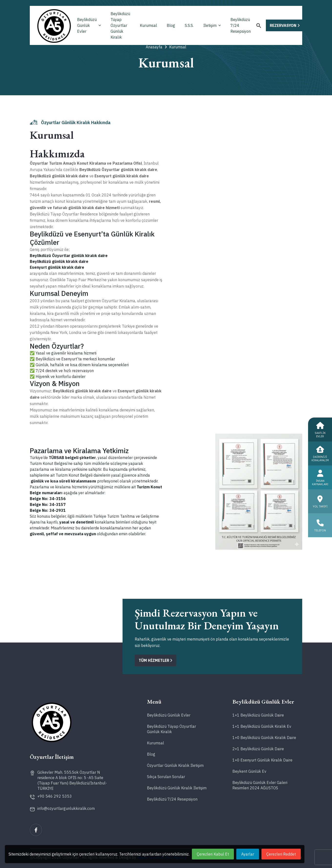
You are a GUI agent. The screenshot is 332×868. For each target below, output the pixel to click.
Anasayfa (156, 47)
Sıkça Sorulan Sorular (166, 777)
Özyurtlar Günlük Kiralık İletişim (175, 765)
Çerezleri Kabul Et (213, 854)
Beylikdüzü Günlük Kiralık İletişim (177, 788)
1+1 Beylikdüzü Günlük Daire (258, 715)
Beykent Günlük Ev (249, 771)
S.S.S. (189, 25)
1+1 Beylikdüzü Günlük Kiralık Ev (262, 726)
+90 (55, 796)
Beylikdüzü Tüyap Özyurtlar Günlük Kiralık (120, 25)
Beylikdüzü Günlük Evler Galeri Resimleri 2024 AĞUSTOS (260, 785)
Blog (171, 25)
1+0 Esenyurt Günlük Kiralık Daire (262, 760)
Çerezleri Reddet (281, 854)
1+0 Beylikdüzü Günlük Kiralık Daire (264, 738)
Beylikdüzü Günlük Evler (89, 25)
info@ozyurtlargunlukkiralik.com (66, 808)
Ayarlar (248, 854)
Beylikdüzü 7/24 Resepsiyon (241, 25)
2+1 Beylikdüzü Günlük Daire (258, 749)
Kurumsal (148, 25)
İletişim (212, 25)
